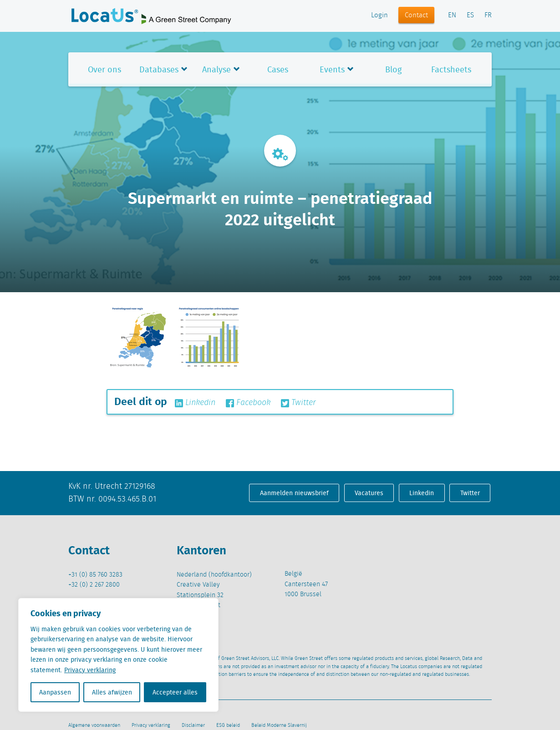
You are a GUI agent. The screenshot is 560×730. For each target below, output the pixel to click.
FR (488, 15)
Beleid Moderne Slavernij (279, 725)
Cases (278, 69)
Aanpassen (55, 692)
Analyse (216, 69)
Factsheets (451, 69)
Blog (393, 69)
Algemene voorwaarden (94, 725)
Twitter (298, 403)
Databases (159, 69)
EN (452, 15)
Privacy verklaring (90, 670)
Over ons (104, 69)
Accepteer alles (175, 692)
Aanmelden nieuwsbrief (294, 493)
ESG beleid (228, 725)
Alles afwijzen (112, 692)
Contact (416, 15)
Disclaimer (193, 725)
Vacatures (369, 493)
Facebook (248, 403)
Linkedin (195, 403)
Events (332, 69)
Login (379, 15)
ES (470, 15)
